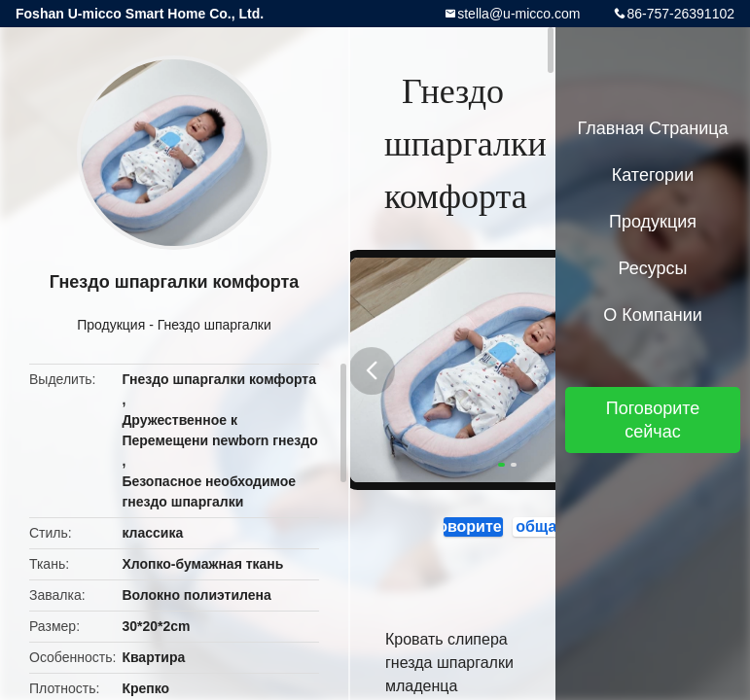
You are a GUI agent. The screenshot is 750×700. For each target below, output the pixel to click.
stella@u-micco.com (518, 14)
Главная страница (652, 128)
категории (653, 175)
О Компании (653, 315)
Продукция (111, 325)
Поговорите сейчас (456, 528)
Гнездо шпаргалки (214, 325)
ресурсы (653, 268)
